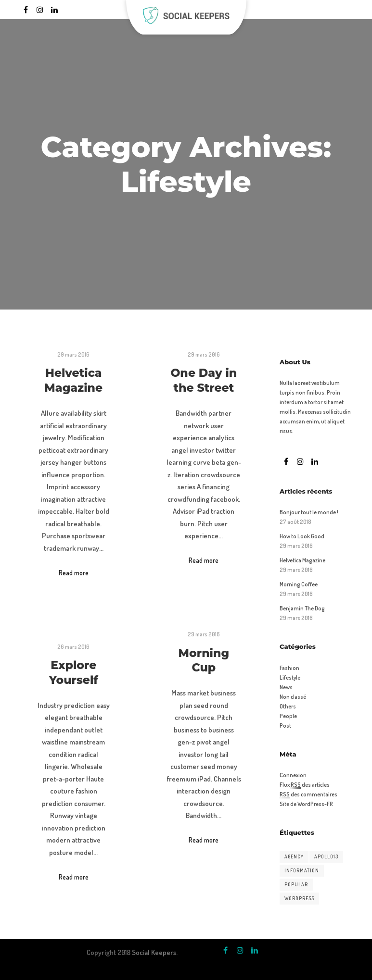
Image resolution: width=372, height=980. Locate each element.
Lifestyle (290, 677)
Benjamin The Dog (302, 608)
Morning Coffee (299, 584)
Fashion (289, 668)
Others (288, 706)
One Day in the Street (204, 380)
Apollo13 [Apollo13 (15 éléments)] (326, 856)
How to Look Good (302, 536)
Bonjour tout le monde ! (309, 512)
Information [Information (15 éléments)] (302, 870)
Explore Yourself (74, 672)
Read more (74, 573)
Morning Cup (204, 660)
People (288, 716)
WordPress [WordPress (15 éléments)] (299, 898)
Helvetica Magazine (73, 380)
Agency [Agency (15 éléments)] (294, 856)
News (286, 687)
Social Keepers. (155, 952)
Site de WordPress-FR (306, 804)
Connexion (293, 775)
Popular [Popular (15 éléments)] (296, 884)
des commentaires (308, 794)
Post (285, 726)
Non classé (293, 697)
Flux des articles (305, 785)
